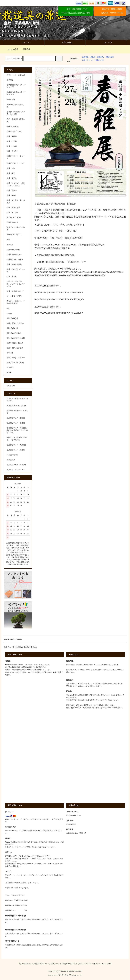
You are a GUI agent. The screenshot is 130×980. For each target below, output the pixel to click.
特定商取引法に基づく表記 (72, 964)
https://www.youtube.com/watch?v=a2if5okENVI (59, 293)
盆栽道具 (85, 57)
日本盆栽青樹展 (13, 455)
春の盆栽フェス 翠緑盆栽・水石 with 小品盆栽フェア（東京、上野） (18, 430)
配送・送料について (43, 964)
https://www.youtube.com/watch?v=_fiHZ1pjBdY (59, 313)
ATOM (109, 964)
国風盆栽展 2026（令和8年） (17, 406)
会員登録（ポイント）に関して (17, 412)
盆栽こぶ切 (99, 60)
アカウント (24, 42)
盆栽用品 (100, 57)
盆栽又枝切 (109, 57)
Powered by (65, 976)
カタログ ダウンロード (16, 470)
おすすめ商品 (11, 49)
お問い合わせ (65, 42)
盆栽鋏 (93, 57)
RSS (103, 964)
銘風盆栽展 (11, 460)
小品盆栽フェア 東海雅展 (17, 465)
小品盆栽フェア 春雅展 (16, 423)
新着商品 (25, 49)
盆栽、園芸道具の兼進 (22, 23)
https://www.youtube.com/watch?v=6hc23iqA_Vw (59, 299)
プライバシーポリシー (92, 964)
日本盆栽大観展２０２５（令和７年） (17, 400)
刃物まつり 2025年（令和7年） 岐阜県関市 (17, 439)
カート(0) (106, 42)
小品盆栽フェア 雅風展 (16, 418)
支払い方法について (26, 964)
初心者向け (11, 386)
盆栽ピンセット (88, 60)
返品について (56, 964)
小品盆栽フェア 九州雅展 (17, 445)
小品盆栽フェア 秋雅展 (16, 450)
